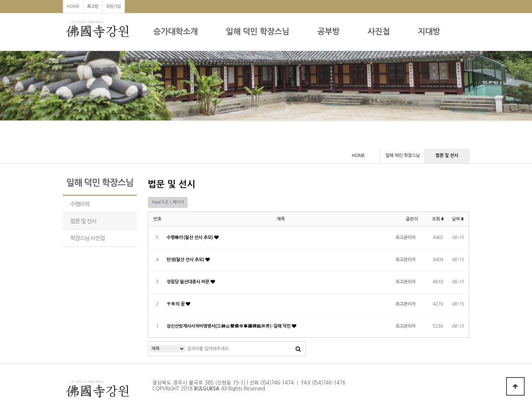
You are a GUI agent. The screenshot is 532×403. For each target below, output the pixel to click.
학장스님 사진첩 (87, 238)
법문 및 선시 (83, 221)
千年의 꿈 (176, 304)
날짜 (458, 219)
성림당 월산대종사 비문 (189, 282)
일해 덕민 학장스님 (258, 32)
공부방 (328, 32)
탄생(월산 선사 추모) (186, 260)
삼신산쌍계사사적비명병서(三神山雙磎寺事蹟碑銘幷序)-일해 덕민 (229, 326)
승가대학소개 (175, 32)
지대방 (429, 32)
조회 (438, 219)
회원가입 (113, 6)
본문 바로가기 (0, 0)
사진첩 (379, 32)
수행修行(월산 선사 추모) (190, 238)
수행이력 (80, 204)
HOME (73, 6)
